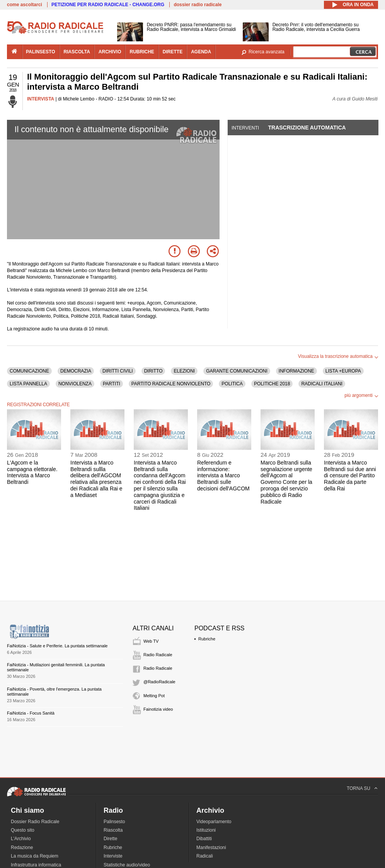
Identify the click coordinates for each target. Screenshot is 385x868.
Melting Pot (154, 696)
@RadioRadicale (159, 682)
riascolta (77, 52)
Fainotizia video (158, 709)
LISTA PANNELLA (28, 384)
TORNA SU (359, 788)
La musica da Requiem (35, 856)
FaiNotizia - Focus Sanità (31, 713)
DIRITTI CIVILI (118, 371)
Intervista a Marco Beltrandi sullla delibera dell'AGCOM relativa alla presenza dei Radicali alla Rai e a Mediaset (96, 479)
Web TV (151, 641)
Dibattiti (204, 839)
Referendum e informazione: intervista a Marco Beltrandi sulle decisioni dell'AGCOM (223, 476)
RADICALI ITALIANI (322, 384)
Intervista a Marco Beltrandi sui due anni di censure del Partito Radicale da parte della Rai (350, 476)
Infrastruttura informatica (36, 865)
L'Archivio (21, 839)
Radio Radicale (158, 655)
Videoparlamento (214, 822)
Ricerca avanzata (267, 52)
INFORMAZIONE (296, 371)
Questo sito (23, 830)
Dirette (110, 839)
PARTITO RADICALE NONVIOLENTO (171, 384)
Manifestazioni (211, 848)
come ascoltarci (25, 5)
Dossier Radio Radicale (35, 822)
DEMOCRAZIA (76, 371)
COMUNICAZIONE (29, 371)
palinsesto (41, 52)
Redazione (22, 848)
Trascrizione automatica (307, 128)
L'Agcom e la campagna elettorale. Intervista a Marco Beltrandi (32, 472)
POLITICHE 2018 (272, 384)
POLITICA (232, 384)
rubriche (142, 52)
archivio (110, 52)
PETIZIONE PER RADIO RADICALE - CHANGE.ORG (108, 5)
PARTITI (112, 384)
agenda (201, 52)
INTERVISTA (41, 99)
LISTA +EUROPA (343, 371)
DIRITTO (153, 371)
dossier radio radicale (198, 5)
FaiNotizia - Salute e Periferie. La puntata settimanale (57, 646)
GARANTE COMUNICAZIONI (237, 371)
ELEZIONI (184, 371)
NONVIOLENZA (75, 384)
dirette (173, 52)
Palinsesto (114, 822)
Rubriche (207, 639)
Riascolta (113, 830)
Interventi (245, 128)
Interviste (113, 856)
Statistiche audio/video (127, 865)
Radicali (205, 856)
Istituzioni (206, 830)
